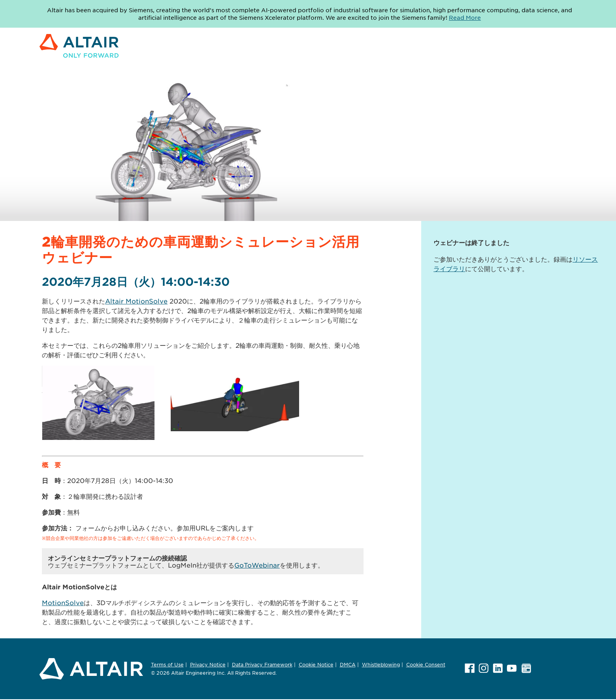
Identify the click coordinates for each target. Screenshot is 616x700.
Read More (465, 17)
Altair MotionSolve (136, 301)
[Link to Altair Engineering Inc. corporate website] (79, 62)
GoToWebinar (257, 565)
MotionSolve (63, 602)
